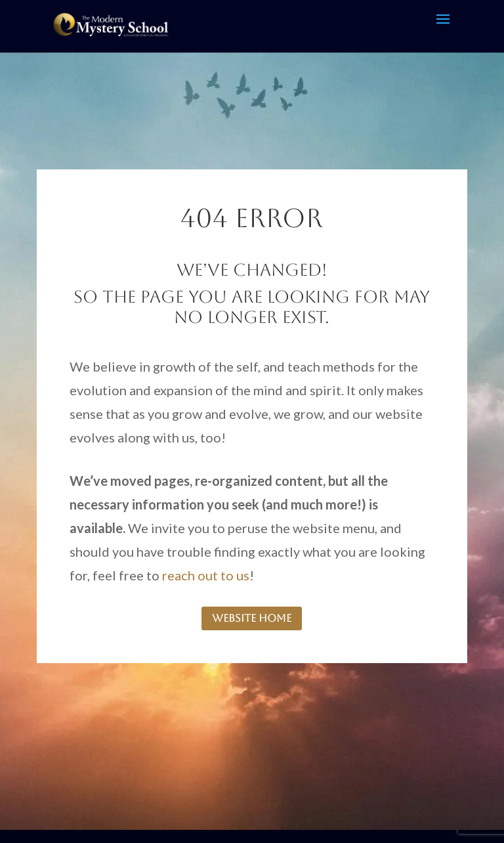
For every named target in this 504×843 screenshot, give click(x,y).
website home (252, 618)
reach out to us (206, 575)
